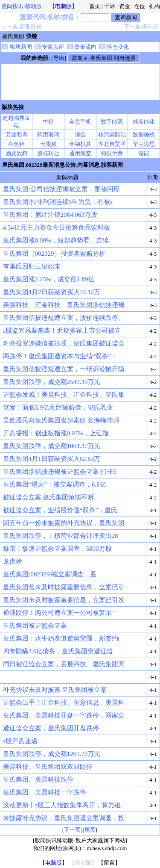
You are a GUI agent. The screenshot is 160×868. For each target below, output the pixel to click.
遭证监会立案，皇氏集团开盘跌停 (51, 728)
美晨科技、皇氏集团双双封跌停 (48, 767)
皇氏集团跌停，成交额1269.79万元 (52, 754)
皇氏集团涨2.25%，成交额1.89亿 (49, 279)
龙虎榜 (13, 561)
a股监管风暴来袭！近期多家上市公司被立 (62, 331)
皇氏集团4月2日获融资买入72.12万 (52, 292)
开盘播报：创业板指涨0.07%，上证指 (56, 433)
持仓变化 (114, 47)
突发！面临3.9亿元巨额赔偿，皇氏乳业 (58, 407)
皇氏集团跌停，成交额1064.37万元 (52, 446)
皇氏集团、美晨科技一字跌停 (45, 792)
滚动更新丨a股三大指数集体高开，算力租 (62, 805)
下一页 (72, 830)
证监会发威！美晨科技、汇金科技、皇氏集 (64, 395)
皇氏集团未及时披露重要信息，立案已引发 (64, 600)
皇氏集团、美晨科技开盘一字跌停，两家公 (64, 715)
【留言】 (109, 863)
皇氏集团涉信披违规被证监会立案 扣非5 (60, 472)
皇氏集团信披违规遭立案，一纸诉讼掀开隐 (64, 369)
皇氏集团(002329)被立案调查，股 (50, 574)
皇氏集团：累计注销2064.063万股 (50, 215)
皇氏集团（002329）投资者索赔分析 (54, 254)
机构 (154, 6)
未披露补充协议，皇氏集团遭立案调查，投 (64, 818)
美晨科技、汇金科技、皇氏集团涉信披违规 (64, 305)
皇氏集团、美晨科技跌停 (38, 779)
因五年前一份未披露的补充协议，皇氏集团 (64, 523)
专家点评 (49, 47)
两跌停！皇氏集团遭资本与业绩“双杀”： (60, 356)
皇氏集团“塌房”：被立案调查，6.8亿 (55, 484)
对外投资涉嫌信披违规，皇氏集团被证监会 (64, 343)
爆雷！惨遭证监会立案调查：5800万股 (57, 549)
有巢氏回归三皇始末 (32, 266)
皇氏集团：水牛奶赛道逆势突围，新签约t (61, 638)
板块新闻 (17, 47)
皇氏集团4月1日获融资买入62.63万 (52, 459)
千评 (110, 6)
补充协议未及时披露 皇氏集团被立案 (55, 690)
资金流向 (82, 47)
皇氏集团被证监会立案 (35, 626)
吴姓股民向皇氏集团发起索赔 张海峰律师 (61, 420)
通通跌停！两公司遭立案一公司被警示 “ (60, 613)
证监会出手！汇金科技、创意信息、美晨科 (64, 703)
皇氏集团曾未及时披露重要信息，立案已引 (64, 587)
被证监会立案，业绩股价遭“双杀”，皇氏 (60, 510)
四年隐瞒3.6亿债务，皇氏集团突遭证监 (58, 651)
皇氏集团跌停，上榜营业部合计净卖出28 (61, 536)
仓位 (140, 6)
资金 (125, 6)
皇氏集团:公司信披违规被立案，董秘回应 (61, 189)
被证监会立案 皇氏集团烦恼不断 (49, 497)
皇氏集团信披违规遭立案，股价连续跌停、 (64, 318)
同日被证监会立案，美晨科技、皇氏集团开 (64, 664)
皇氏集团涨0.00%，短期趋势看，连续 (56, 240)
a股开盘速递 (20, 741)
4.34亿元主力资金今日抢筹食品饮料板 (57, 227)
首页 (95, 6)
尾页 (90, 830)
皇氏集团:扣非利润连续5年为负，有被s (58, 202)
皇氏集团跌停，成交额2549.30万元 (52, 382)
